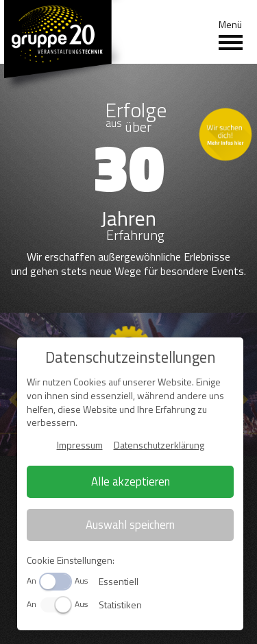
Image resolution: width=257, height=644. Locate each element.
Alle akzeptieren (131, 481)
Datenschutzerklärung (159, 445)
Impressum (80, 445)
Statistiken (120, 605)
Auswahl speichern (130, 525)
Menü (231, 35)
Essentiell (119, 581)
